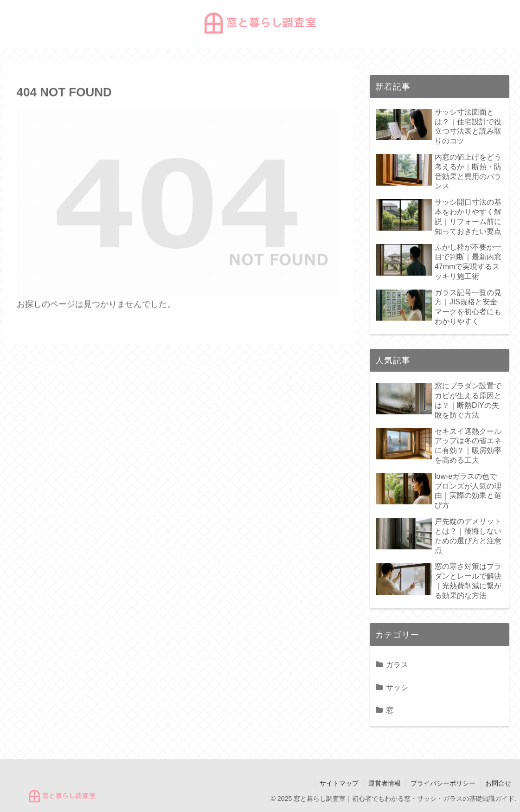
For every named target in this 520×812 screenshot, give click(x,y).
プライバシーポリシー (443, 783)
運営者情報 (385, 783)
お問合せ (498, 783)
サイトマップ (339, 783)
